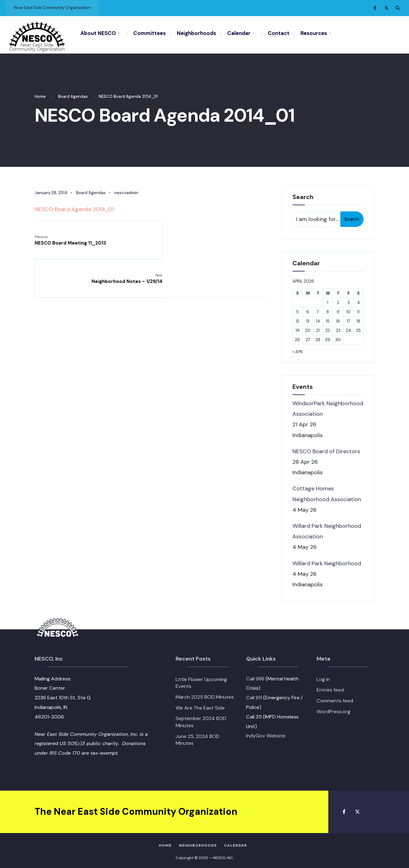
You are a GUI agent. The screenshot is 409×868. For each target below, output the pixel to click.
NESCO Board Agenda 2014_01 (74, 206)
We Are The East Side (200, 705)
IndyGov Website (266, 733)
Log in (323, 677)
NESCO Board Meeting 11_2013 (70, 237)
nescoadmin (126, 190)
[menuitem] (104, 33)
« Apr (298, 349)
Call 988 (255, 676)
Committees (149, 33)
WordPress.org (333, 709)
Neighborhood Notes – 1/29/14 (233, 237)
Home (40, 94)
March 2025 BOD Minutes (205, 694)
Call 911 (254, 695)
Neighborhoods (196, 33)
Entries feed (330, 687)
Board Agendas (73, 94)
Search (352, 216)
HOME (165, 843)
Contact (279, 33)
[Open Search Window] (397, 8)
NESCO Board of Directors (326, 449)
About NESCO (98, 33)
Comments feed (335, 698)
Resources (314, 33)
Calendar (239, 33)
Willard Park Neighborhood (327, 560)
